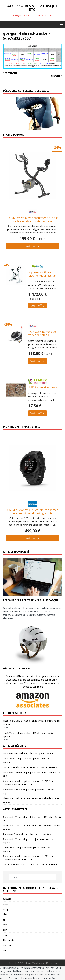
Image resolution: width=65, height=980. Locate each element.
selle (5, 925)
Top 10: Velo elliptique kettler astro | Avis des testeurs (30, 767)
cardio (6, 904)
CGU (5, 951)
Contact (7, 945)
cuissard (7, 899)
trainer (6, 935)
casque (7, 909)
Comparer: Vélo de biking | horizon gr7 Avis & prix (28, 753)
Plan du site (9, 940)
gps (5, 919)
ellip (5, 914)
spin (5, 930)
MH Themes (51, 963)
